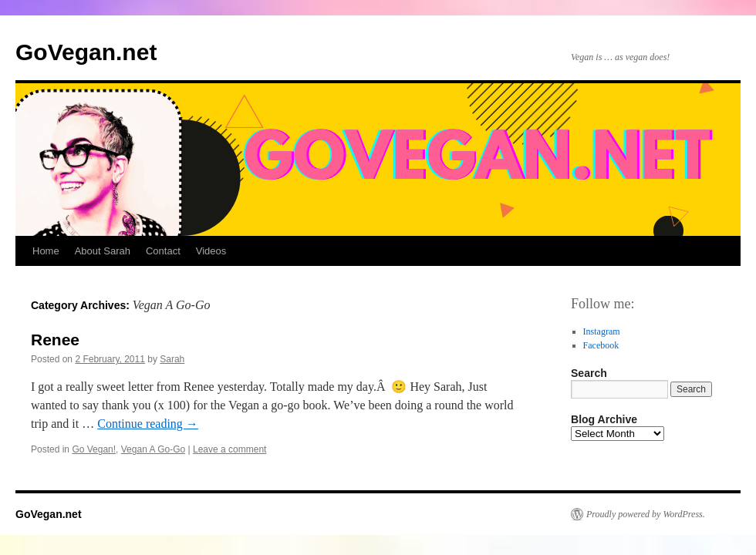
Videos (211, 251)
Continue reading (148, 424)
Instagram (602, 331)
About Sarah (103, 251)
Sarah (172, 359)
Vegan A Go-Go (153, 449)
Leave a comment (229, 449)
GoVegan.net (86, 52)
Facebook (601, 345)
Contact (163, 251)
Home (46, 251)
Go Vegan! (94, 449)
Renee (55, 340)
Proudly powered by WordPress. (646, 514)
